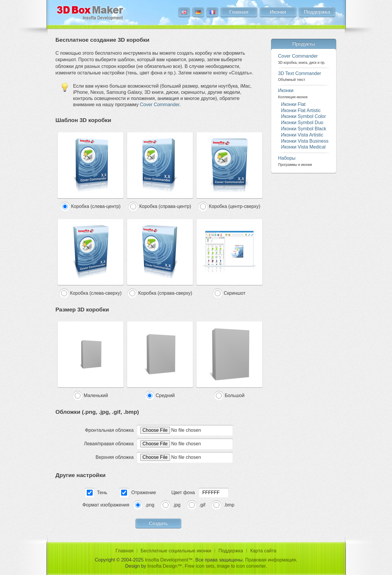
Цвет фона (183, 492)
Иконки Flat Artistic (301, 110)
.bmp (229, 505)
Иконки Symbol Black (304, 129)
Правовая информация (271, 560)
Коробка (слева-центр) (96, 206)
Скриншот (235, 293)
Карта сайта (263, 551)
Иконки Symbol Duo (302, 122)
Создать (158, 523)
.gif (202, 505)
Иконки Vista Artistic (302, 135)
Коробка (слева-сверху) (96, 293)
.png (150, 505)
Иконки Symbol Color (304, 116)
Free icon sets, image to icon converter (225, 566)
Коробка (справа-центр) (165, 206)
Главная (239, 12)
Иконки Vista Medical (303, 147)
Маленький (96, 395)
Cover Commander (160, 105)
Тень (102, 492)
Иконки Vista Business (305, 141)
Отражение (144, 492)
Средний (165, 395)
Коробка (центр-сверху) (235, 206)
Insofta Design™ (165, 566)
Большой (235, 395)
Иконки (278, 12)
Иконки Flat (293, 104)
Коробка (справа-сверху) (165, 293)
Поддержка (317, 12)
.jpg (177, 505)
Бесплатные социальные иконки (176, 551)
